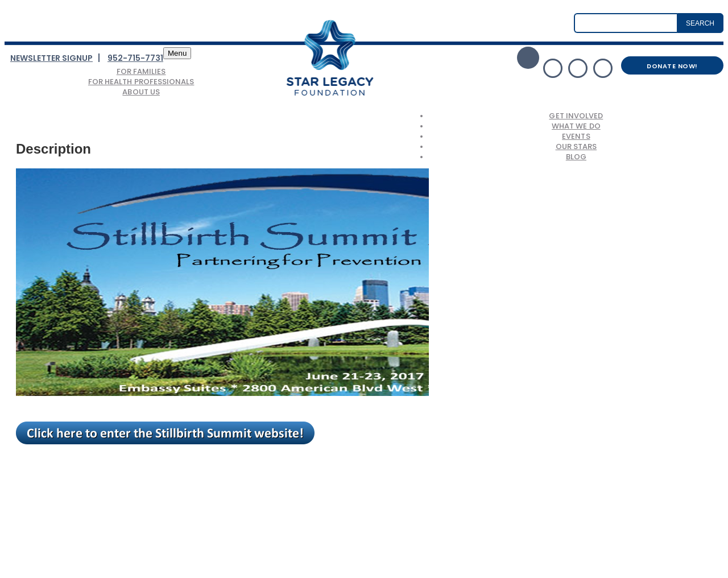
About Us (141, 92)
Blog (576, 157)
